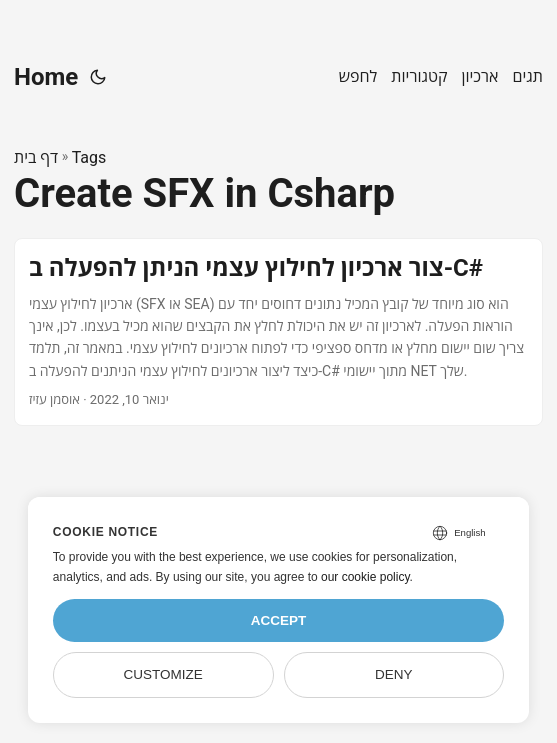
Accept (279, 620)
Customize (163, 674)
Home (46, 77)
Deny (394, 674)
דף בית (36, 157)
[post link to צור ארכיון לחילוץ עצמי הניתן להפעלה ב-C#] (278, 332)
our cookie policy (365, 577)
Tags (89, 157)
